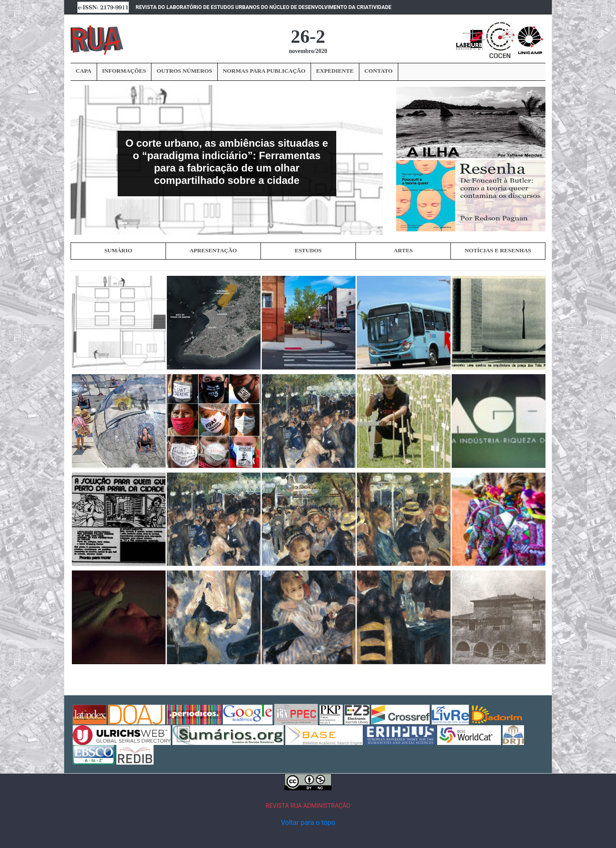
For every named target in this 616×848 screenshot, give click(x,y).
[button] (78, 160)
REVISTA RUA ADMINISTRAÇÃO (308, 805)
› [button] (542, 122)
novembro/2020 (308, 51)
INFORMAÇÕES (124, 71)
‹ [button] (399, 122)
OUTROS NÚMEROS (184, 71)
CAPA (84, 71)
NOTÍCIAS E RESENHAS (498, 250)
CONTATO (379, 71)
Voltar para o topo (308, 822)
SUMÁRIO (118, 250)
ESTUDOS (308, 250)
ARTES (403, 250)
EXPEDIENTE (335, 71)
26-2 (308, 37)
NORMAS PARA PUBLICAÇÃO (264, 71)
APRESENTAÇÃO (213, 250)
